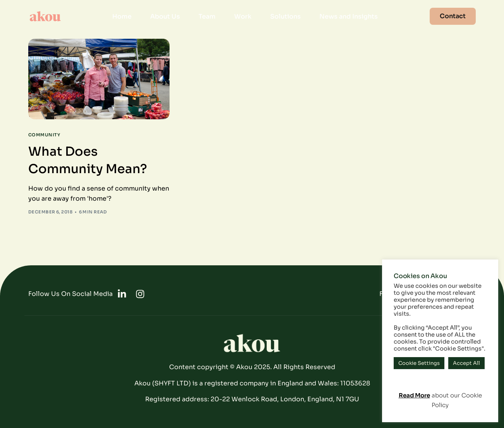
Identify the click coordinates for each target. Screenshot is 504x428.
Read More (414, 395)
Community (44, 135)
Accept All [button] (466, 363)
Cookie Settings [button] (419, 363)
